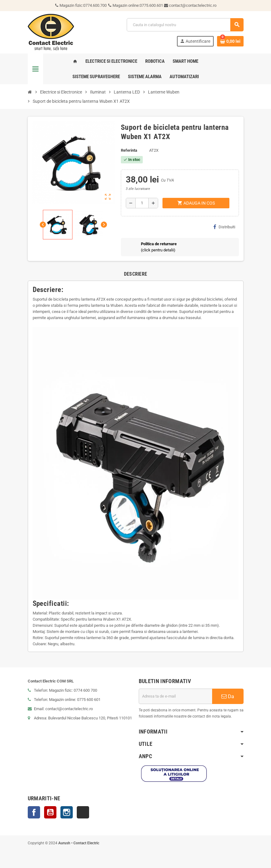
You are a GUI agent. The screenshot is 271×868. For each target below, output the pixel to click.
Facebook (34, 812)
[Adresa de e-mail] (175, 696)
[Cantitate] (142, 203)
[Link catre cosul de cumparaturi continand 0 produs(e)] (230, 41)
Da (228, 696)
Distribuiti (224, 227)
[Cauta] (185, 25)
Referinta (129, 150)
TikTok (83, 812)
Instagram (67, 812)
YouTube (50, 812)
